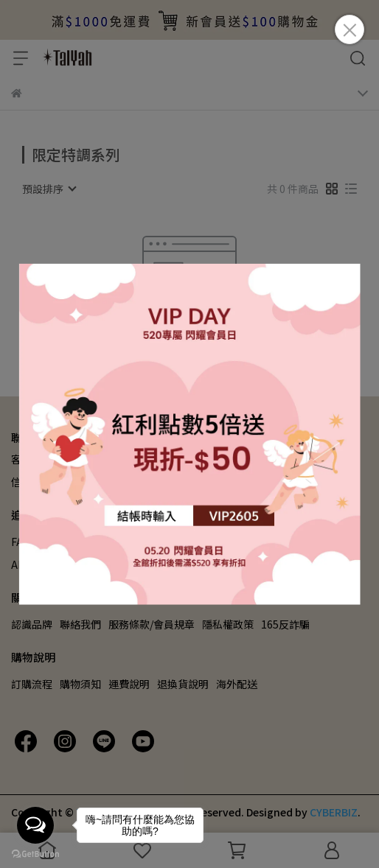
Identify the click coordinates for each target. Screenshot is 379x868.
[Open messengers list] (35, 825)
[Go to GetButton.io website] (35, 853)
